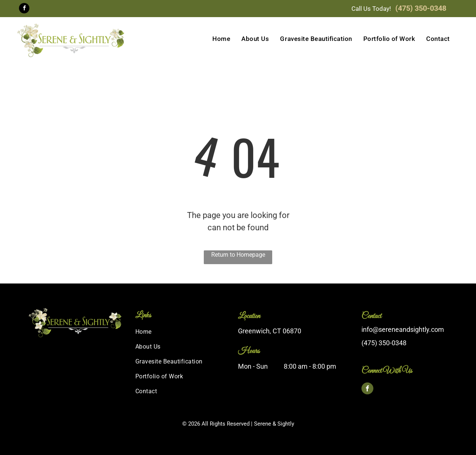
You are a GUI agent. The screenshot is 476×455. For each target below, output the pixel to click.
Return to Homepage (238, 255)
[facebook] (24, 9)
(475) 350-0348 (421, 8)
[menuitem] (221, 39)
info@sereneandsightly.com (403, 329)
